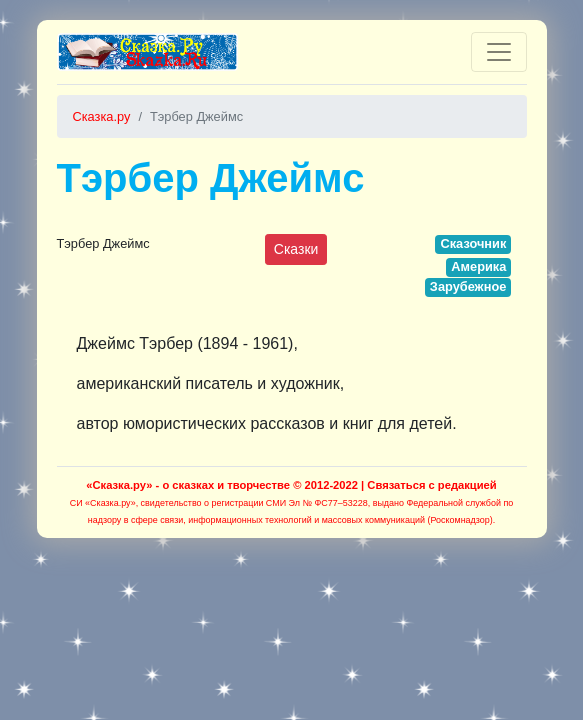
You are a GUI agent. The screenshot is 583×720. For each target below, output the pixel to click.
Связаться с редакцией (431, 485)
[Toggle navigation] (499, 52)
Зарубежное (468, 286)
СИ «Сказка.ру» (103, 503)
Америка (478, 266)
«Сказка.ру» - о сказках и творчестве (188, 485)
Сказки (296, 249)
